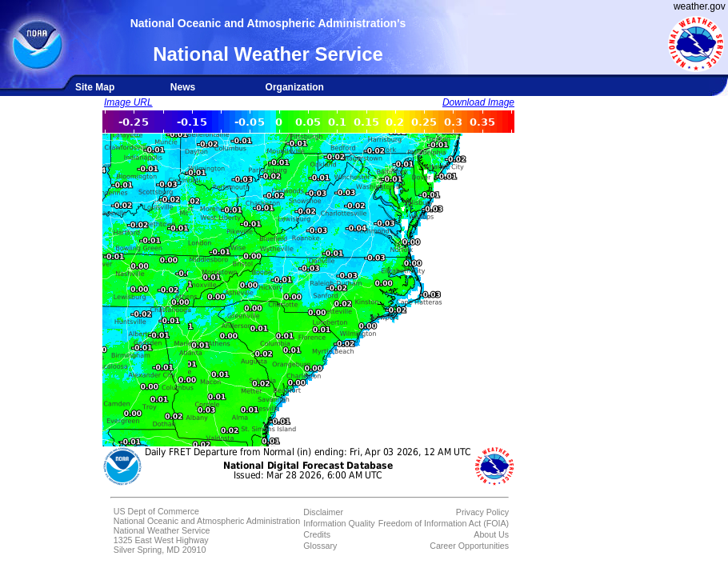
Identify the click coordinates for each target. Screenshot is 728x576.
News (183, 87)
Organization (295, 87)
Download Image (478, 102)
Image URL (128, 102)
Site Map (95, 87)
